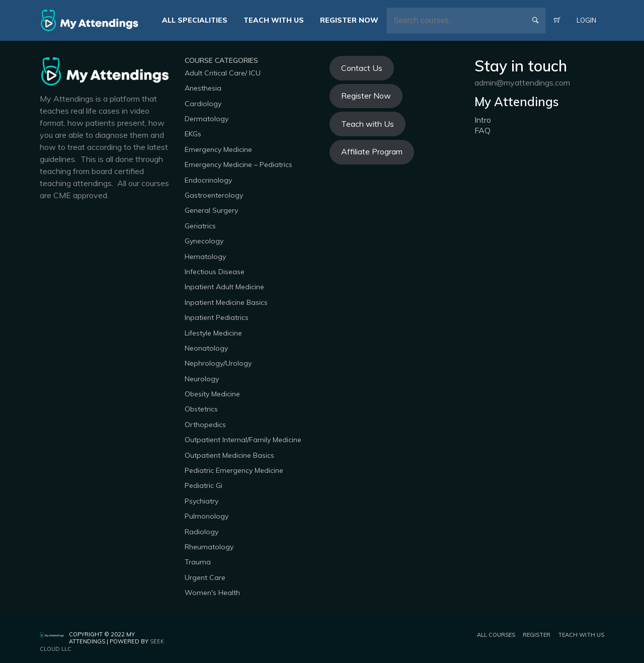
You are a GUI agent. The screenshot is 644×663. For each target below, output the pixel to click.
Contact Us (362, 68)
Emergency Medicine (218, 149)
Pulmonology (207, 516)
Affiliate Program (372, 151)
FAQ (482, 130)
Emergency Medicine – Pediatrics (238, 164)
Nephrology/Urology (218, 363)
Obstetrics (201, 409)
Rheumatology (209, 547)
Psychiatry (202, 501)
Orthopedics (205, 425)
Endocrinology (208, 180)
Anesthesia (203, 88)
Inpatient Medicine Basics (226, 302)
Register (537, 635)
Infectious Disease (215, 272)
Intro (483, 120)
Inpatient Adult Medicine (224, 287)
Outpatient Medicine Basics (229, 455)
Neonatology (206, 348)
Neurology (202, 379)
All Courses (496, 635)
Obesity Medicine (212, 394)
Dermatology (207, 119)
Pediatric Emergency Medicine (234, 470)
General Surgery (211, 210)
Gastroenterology (214, 195)
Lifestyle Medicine (213, 333)
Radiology (202, 532)
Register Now (366, 96)
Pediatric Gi (204, 485)
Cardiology (203, 104)
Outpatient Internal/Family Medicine (243, 440)
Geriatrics (200, 226)
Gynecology (204, 241)
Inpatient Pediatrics (217, 317)
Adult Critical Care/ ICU (223, 73)
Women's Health (212, 593)
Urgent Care (205, 577)
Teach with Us (368, 124)
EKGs (193, 134)
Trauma (198, 562)
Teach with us (581, 635)
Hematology (205, 257)
